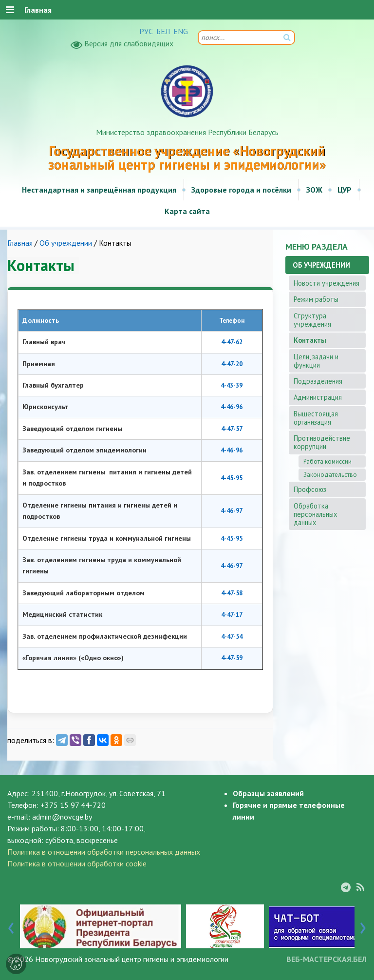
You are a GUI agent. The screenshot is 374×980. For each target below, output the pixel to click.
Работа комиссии (327, 461)
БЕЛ (163, 31)
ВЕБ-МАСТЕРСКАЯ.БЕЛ (327, 959)
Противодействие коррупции (322, 442)
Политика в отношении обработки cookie (77, 863)
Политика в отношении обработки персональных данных (104, 852)
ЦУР (345, 190)
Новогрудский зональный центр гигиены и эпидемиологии (132, 959)
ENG (181, 31)
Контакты (310, 340)
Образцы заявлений (268, 793)
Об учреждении (66, 243)
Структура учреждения (312, 320)
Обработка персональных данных (315, 514)
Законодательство (330, 475)
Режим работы (316, 299)
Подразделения (318, 381)
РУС (146, 31)
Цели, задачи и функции (316, 361)
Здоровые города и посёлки (241, 190)
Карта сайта (187, 211)
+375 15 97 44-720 (73, 805)
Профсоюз (310, 489)
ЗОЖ (314, 190)
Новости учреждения (327, 283)
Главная (20, 243)
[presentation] (11, 926)
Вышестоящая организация (316, 418)
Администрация (318, 397)
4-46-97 (232, 511)
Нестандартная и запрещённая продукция (99, 190)
